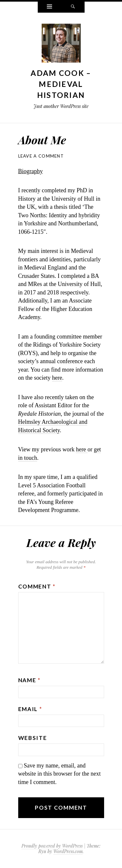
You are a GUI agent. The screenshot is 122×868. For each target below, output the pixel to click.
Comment (37, 586)
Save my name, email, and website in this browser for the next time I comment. (60, 774)
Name (29, 680)
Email (30, 709)
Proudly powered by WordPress (52, 846)
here (57, 378)
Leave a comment (41, 156)
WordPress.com (68, 851)
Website (33, 738)
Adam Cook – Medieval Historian (61, 84)
